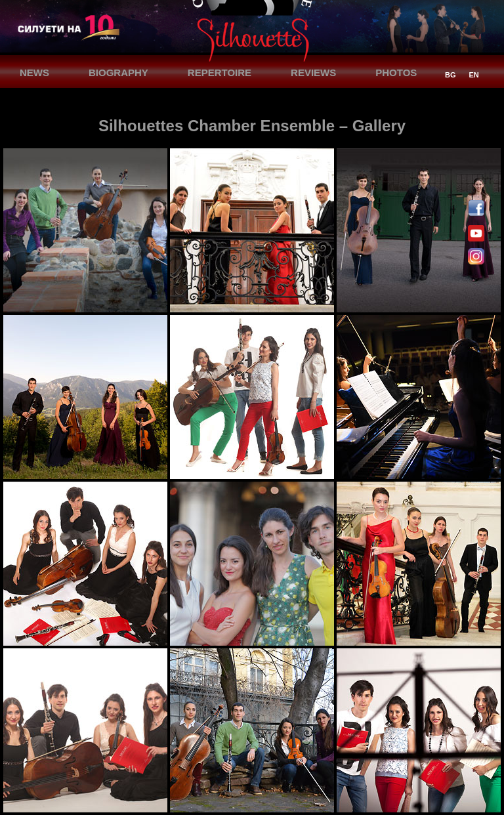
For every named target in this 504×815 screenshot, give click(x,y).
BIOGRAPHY (118, 73)
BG (451, 75)
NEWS (34, 73)
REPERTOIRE (220, 73)
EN (474, 75)
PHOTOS (396, 73)
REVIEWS (313, 73)
